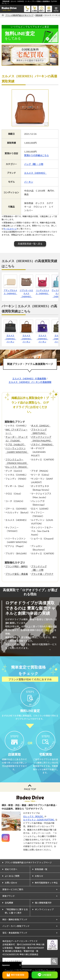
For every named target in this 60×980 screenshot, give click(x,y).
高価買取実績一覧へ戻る (30, 244)
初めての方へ (11, 869)
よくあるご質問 (12, 876)
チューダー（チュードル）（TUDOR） (17, 439)
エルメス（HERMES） (35, 173)
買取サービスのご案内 (13, 889)
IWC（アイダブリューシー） (16, 431)
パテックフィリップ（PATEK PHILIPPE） (42, 439)
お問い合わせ (11, 883)
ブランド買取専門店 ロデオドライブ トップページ (28, 863)
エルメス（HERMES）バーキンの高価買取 (30, 382)
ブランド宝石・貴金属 (17, 574)
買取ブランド (9, 896)
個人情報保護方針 (43, 903)
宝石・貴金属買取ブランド (15, 933)
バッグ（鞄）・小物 (34, 164)
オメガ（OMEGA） (41, 426)
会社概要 (9, 903)
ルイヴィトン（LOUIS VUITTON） (39, 820)
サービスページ (10, 229)
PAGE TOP (30, 789)
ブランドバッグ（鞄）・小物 (39, 568)
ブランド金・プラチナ (42, 574)
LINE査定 (47, 975)
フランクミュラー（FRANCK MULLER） (17, 461)
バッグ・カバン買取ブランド (16, 926)
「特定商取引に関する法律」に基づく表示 (16, 911)
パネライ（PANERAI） (42, 444)
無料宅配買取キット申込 (46, 883)
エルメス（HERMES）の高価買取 (29, 379)
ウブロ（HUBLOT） (16, 444)
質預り (42, 9)
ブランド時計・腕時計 (17, 566)
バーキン (29, 182)
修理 (49, 9)
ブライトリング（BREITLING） (39, 431)
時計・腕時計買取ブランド (15, 920)
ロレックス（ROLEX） (17, 467)
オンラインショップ (44, 909)
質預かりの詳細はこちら (36, 155)
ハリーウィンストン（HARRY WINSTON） (17, 450)
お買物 (34, 9)
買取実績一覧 (41, 869)
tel (27, 9)
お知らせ (39, 876)
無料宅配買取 (18, 975)
